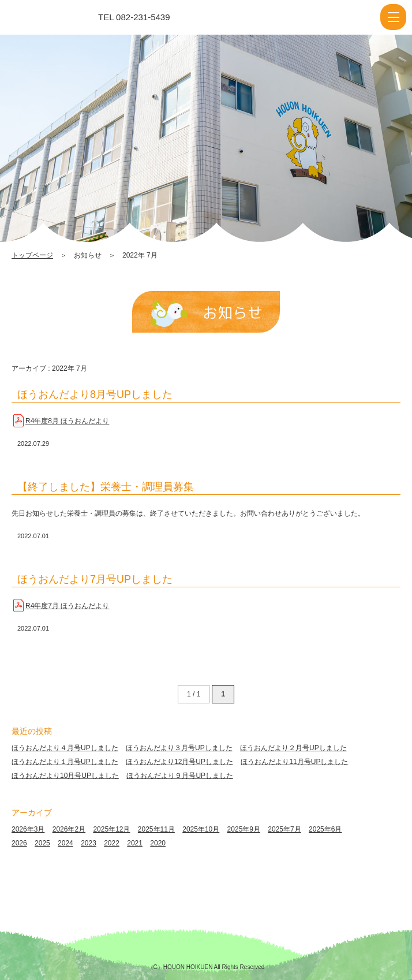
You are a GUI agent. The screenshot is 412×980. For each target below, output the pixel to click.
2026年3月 (28, 829)
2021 (135, 843)
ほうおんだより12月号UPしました (179, 762)
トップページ (32, 255)
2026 (19, 843)
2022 (112, 843)
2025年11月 (156, 829)
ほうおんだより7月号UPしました (95, 579)
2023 (89, 843)
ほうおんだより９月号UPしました (180, 776)
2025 (42, 843)
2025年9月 (244, 829)
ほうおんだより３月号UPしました (179, 748)
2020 (158, 843)
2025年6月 (325, 829)
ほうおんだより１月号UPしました (65, 762)
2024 (65, 843)
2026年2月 (69, 829)
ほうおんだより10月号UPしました (65, 776)
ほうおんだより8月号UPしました (95, 394)
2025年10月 (201, 829)
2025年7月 (284, 829)
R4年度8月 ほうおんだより (67, 421)
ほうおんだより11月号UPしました (294, 762)
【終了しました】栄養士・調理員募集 (106, 487)
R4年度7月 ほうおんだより (67, 606)
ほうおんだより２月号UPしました (293, 748)
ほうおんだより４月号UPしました (65, 748)
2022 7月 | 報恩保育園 (60, 17)
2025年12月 (111, 829)
